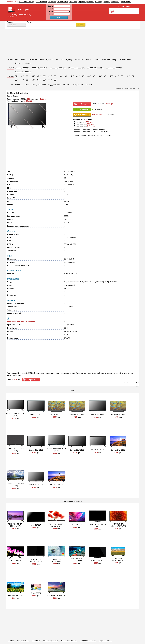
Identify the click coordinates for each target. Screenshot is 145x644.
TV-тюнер (52, 2)
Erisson (24, 60)
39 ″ (61, 76)
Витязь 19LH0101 (36, 450)
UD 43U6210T (77, 525)
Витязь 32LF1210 (98, 449)
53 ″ (17, 80)
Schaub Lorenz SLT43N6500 (56, 560)
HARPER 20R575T (15, 561)
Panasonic (79, 60)
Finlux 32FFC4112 (98, 560)
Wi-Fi (27, 85)
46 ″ (100, 76)
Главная (11, 641)
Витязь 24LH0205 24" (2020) (15, 450)
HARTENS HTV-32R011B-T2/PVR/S (118, 525)
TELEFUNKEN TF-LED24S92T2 (15, 525)
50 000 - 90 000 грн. (23, 72)
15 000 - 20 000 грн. (77, 68)
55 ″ (28, 80)
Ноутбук (107, 2)
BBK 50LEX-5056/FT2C (56, 596)
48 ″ (111, 76)
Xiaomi (28, 63)
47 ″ (106, 76)
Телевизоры (11, 2)
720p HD (66, 85)
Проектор (73, 2)
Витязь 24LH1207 (118, 450)
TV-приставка (63, 2)
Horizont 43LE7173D (15, 596)
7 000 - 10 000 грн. (39, 68)
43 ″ (84, 76)
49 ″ (117, 76)
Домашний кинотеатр (26, 2)
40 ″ (67, 76)
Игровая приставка (86, 2)
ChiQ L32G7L (36, 593)
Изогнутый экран (39, 85)
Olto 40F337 (36, 525)
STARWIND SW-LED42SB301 (77, 560)
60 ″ (56, 80)
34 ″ (33, 76)
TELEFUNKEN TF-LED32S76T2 (57, 525)
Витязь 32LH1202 (36, 415)
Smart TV (19, 85)
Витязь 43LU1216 (56, 484)
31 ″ (17, 76)
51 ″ (128, 76)
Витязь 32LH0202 (98, 415)
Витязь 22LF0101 (77, 450)
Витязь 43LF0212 (56, 414)
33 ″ (28, 76)
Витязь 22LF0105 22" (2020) (15, 485)
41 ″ (72, 76)
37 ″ (50, 76)
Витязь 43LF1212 (118, 414)
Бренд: (11, 59)
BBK (17, 60)
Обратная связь (105, 641)
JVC (57, 60)
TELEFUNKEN (125, 60)
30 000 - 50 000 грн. (114, 68)
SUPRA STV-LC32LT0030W (36, 560)
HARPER (33, 60)
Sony (114, 60)
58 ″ (44, 80)
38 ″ (56, 76)
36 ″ (44, 76)
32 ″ (22, 76)
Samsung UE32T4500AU (118, 559)
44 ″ (89, 76)
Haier (42, 60)
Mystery (69, 60)
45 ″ (95, 76)
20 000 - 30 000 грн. (95, 68)
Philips (88, 60)
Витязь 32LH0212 (77, 414)
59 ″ (50, 80)
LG (62, 60)
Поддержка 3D (54, 85)
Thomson (19, 63)
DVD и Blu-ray (41, 2)
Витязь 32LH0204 (36, 485)
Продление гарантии (88, 641)
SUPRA (96, 60)
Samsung (106, 60)
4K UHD (90, 85)
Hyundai (50, 60)
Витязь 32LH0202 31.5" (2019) (56, 450)
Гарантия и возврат (69, 641)
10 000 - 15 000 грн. (58, 68)
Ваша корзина (124, 7)
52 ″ (134, 76)
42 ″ (78, 76)
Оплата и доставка (51, 641)
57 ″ (39, 80)
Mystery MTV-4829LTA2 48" (98, 525)
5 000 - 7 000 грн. (22, 68)
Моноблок (115, 2)
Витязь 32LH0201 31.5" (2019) (15, 415)
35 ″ (39, 76)
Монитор (99, 2)
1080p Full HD (78, 85)
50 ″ (123, 76)
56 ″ (33, 80)
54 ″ (22, 80)
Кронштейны (126, 2)
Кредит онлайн (23, 641)
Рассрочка (36, 641)
